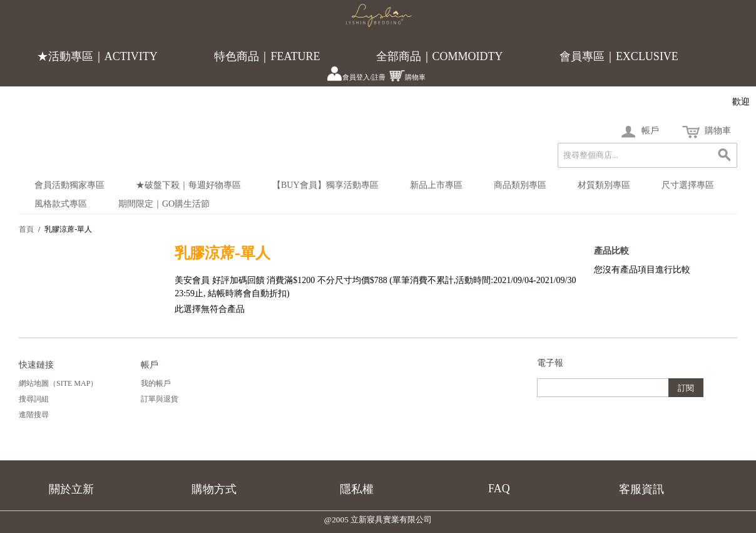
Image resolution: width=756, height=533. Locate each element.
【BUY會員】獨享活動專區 (325, 185)
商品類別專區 (520, 185)
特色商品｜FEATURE (267, 56)
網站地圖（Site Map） (58, 383)
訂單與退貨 (160, 399)
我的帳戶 (156, 383)
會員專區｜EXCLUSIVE (619, 56)
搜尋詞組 (34, 399)
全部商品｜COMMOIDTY (440, 56)
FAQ (499, 489)
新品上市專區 (436, 185)
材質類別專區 (604, 185)
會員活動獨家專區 (69, 185)
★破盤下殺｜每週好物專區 (188, 185)
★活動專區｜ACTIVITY (97, 56)
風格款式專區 (61, 204)
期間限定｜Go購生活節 (164, 204)
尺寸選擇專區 (688, 185)
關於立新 (71, 489)
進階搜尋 (34, 415)
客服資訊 (641, 489)
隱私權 (357, 489)
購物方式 (214, 489)
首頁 (26, 229)
